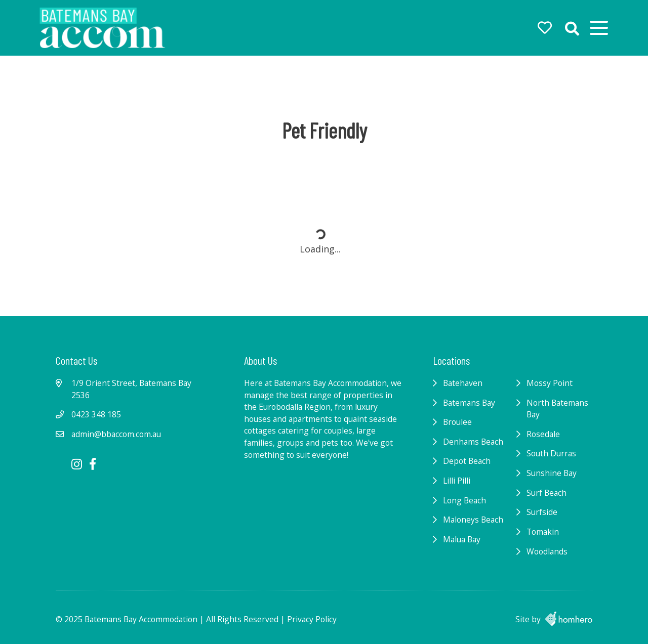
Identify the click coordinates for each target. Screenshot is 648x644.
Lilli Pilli (457, 481)
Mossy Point (550, 383)
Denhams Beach (473, 442)
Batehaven (463, 383)
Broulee (457, 422)
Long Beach (464, 500)
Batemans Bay (469, 403)
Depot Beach (467, 461)
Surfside (542, 512)
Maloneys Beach (473, 520)
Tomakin (543, 532)
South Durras (551, 453)
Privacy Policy (312, 619)
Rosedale (543, 434)
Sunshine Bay (552, 473)
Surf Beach (546, 493)
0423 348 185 (96, 414)
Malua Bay (462, 539)
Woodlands (547, 551)
